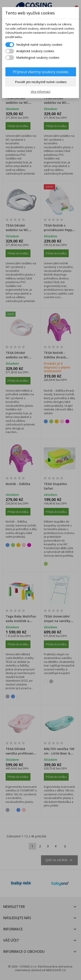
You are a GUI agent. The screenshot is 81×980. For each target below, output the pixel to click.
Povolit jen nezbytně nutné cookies (41, 82)
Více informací (40, 92)
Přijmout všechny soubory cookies (41, 72)
